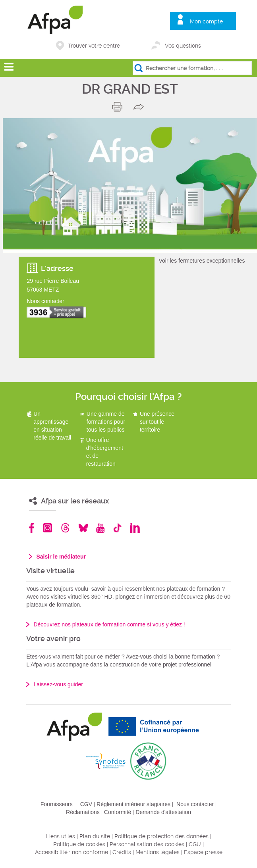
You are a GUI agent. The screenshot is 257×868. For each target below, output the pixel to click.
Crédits (122, 852)
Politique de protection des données (161, 836)
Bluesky (83, 528)
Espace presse (203, 852)
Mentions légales (157, 852)
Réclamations (83, 812)
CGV (86, 804)
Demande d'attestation (163, 812)
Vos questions (183, 46)
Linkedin (135, 528)
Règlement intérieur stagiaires (133, 804)
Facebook (32, 528)
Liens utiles (61, 836)
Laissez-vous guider (58, 684)
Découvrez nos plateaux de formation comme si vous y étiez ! (109, 624)
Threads (65, 528)
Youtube (100, 528)
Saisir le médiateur (61, 557)
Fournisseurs (57, 804)
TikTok (117, 528)
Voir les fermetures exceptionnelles (202, 261)
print (119, 107)
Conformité (118, 812)
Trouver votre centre (94, 46)
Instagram (47, 528)
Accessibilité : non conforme (71, 852)
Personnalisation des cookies (147, 844)
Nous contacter (195, 804)
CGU (195, 844)
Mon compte (206, 21)
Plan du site (95, 836)
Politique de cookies (79, 844)
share (140, 107)
